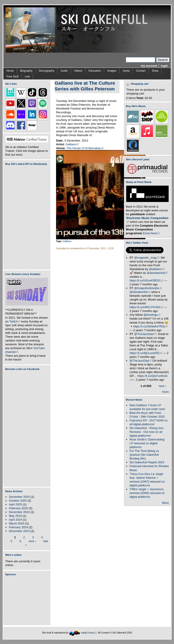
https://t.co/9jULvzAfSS (146, 353)
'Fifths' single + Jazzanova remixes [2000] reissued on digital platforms (147, 493)
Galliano (72, 144)
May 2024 (15, 516)
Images (112, 71)
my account (149, 66)
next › (32, 541)
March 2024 (17, 523)
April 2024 (16, 520)
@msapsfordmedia (148, 288)
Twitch (15, 321)
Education (95, 71)
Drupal (92, 633)
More (166, 503)
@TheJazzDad (145, 334)
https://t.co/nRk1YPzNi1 (146, 307)
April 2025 (16, 504)
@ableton (157, 269)
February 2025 (18, 508)
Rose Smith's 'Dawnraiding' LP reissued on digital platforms (147, 443)
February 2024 (18, 527)
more (166, 392)
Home (10, 71)
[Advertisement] (28, 600)
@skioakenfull (157, 273)
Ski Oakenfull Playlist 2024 (147, 462)
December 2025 (19, 497)
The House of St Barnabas (85, 148)
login (164, 66)
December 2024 (19, 512)
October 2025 (18, 501)
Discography (47, 71)
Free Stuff (13, 77)
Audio (64, 71)
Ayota (126, 71)
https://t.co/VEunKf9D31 (147, 280)
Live (27, 77)
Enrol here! (151, 233)
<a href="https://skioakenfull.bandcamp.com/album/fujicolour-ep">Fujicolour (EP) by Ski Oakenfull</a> (25, 217)
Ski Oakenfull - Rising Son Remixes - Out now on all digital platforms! (147, 432)
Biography (26, 71)
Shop (155, 71)
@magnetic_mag (147, 258)
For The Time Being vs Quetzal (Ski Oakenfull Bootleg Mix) (144, 455)
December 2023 (19, 531)
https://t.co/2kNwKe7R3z (151, 326)
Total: (140, 98)
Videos (78, 71)
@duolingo (152, 315)
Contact (141, 71)
